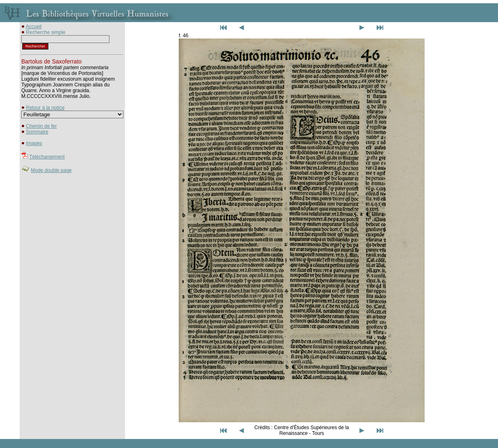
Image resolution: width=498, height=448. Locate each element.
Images (34, 143)
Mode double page (51, 170)
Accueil (34, 27)
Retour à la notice (45, 108)
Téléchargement (47, 157)
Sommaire (37, 132)
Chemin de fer (41, 126)
